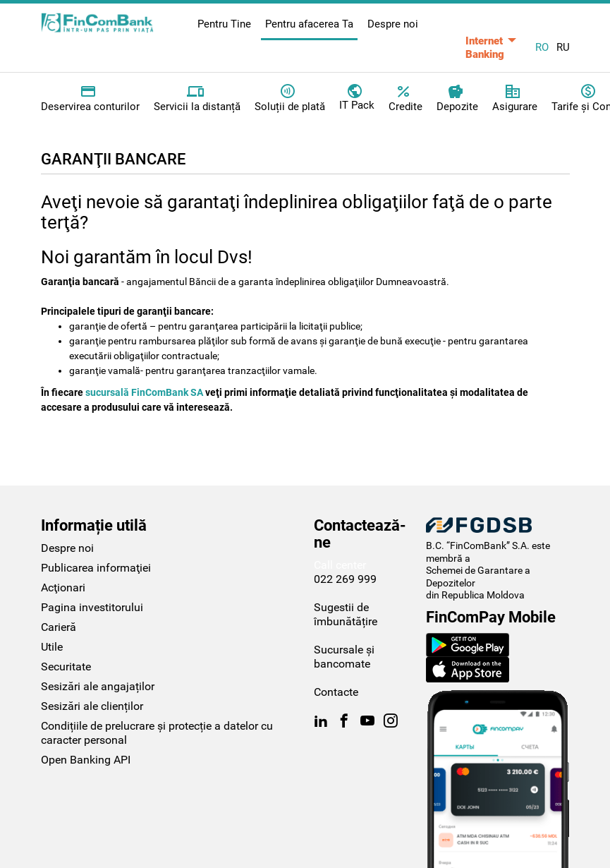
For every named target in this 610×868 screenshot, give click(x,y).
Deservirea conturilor (90, 98)
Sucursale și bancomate (344, 657)
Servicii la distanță (197, 98)
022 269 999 (345, 579)
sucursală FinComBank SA (145, 392)
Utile (52, 647)
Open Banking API (86, 760)
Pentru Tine (224, 24)
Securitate (66, 667)
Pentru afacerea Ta (309, 24)
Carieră (59, 627)
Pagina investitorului (92, 607)
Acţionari (63, 587)
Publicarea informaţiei (96, 568)
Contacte (336, 692)
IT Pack (357, 97)
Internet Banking (485, 48)
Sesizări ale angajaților (98, 686)
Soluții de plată (290, 98)
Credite (405, 98)
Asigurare (515, 98)
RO (542, 47)
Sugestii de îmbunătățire (346, 614)
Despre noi (393, 24)
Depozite (457, 98)
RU (563, 47)
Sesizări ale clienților (92, 706)
